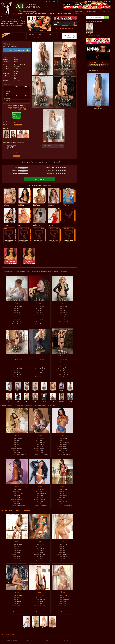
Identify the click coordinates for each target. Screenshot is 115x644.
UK (54, 2)
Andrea (44, 399)
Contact (47, 638)
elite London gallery (12, 144)
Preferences (99, 21)
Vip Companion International (10, 46)
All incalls (56, 270)
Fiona (9, 399)
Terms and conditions (12, 638)
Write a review (39, 177)
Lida (35, 399)
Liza (27, 399)
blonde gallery (10, 145)
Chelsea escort (11, 147)
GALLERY (21, 14)
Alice (62, 388)
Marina (18, 388)
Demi (27, 388)
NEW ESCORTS (29, 14)
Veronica (35, 388)
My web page (18, 123)
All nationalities (63, 270)
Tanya (70, 399)
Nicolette (62, 399)
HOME (15, 14)
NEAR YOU (30, 36)
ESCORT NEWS (68, 14)
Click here (17, 121)
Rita (53, 399)
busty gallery (10, 146)
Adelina (53, 388)
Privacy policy (29, 638)
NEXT (48, 36)
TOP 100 (60, 14)
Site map (66, 638)
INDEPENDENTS (52, 14)
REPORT (39, 36)
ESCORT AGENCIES (40, 14)
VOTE (56, 36)
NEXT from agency (53, 146)
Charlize (9, 388)
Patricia (70, 388)
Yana (18, 399)
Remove (89, 33)
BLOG (76, 14)
